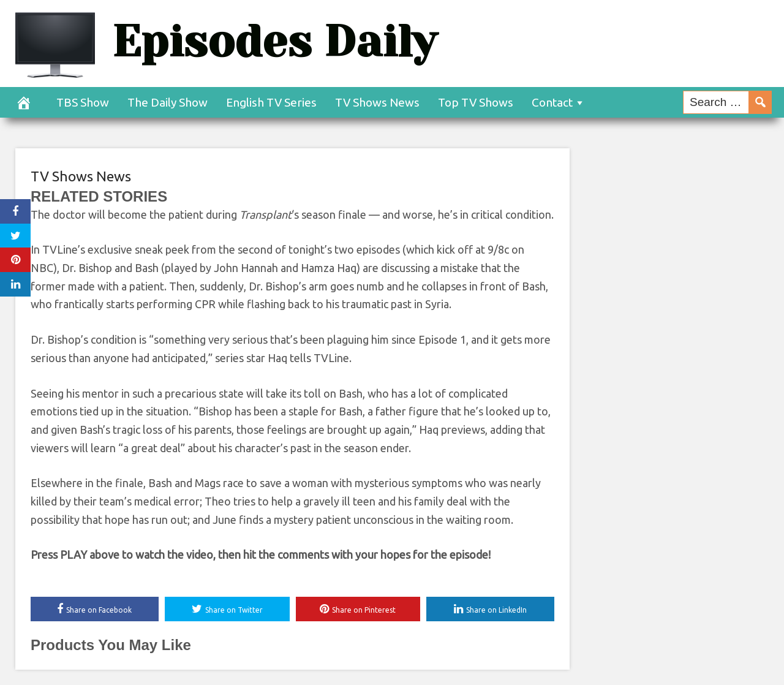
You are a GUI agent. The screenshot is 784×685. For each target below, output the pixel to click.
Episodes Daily (274, 41)
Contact (552, 102)
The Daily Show (168, 102)
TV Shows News (377, 102)
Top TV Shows (476, 102)
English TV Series (271, 102)
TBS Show (83, 102)
